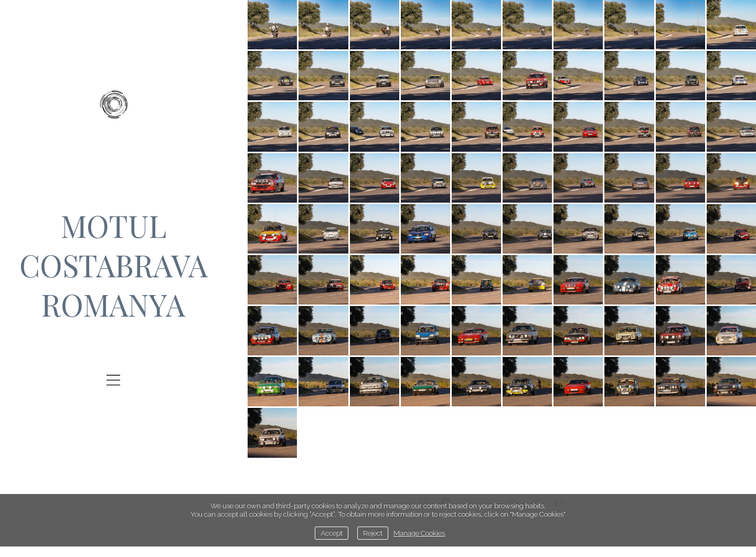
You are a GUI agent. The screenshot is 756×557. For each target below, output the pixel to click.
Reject (373, 533)
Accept (332, 533)
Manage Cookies (419, 533)
